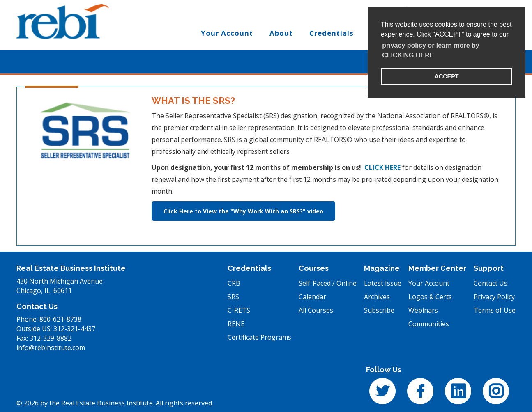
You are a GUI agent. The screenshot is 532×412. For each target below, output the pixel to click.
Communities (429, 324)
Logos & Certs (430, 297)
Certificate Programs (259, 337)
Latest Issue (383, 283)
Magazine (382, 268)
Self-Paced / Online (328, 283)
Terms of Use (495, 310)
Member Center (437, 268)
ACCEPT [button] (446, 76)
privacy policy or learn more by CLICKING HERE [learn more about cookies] (431, 50)
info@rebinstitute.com (51, 348)
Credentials (249, 268)
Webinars (423, 310)
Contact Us (491, 283)
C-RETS (239, 310)
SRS (233, 297)
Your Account (429, 283)
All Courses (316, 310)
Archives (377, 297)
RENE (236, 324)
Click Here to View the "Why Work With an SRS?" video (243, 211)
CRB (234, 283)
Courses (314, 268)
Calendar (312, 297)
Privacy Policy (494, 297)
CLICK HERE (382, 167)
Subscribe (379, 310)
